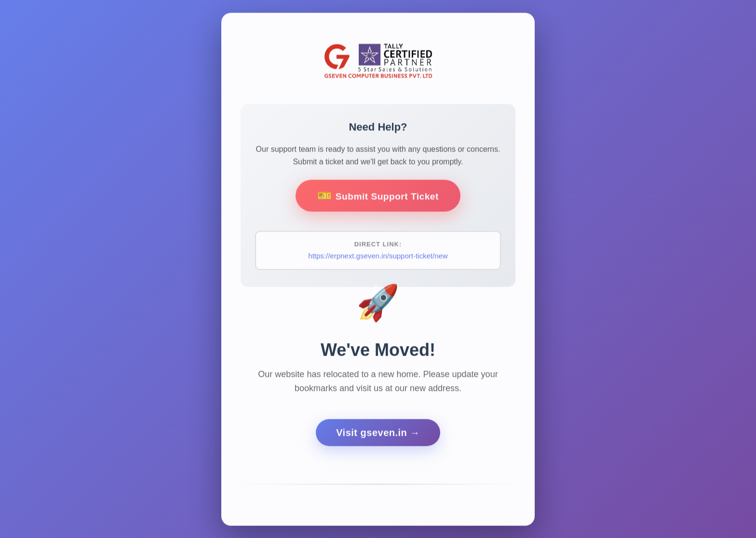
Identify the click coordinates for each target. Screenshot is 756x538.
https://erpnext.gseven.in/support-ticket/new (378, 258)
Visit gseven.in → (378, 436)
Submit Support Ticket (387, 198)
